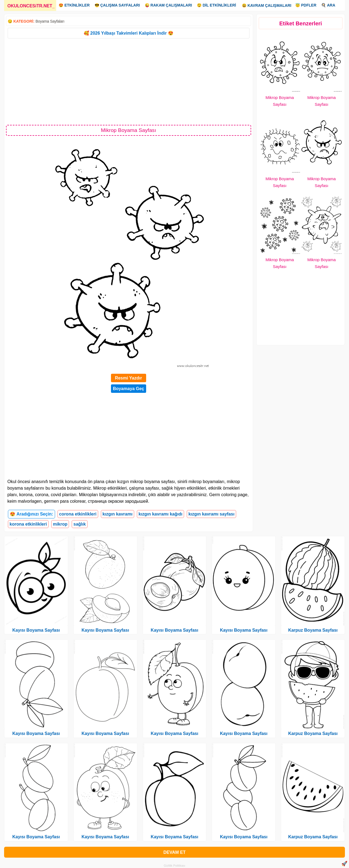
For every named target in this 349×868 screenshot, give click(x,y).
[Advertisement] (129, 81)
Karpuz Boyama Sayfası (313, 630)
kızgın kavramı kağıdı (160, 514)
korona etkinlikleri (28, 524)
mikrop (60, 524)
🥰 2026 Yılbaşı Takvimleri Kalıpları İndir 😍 (129, 33)
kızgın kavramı (118, 514)
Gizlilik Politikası (175, 866)
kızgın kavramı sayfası (211, 514)
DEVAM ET (174, 852)
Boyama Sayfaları (50, 21)
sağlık (79, 524)
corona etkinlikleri (78, 514)
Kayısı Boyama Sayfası (36, 630)
